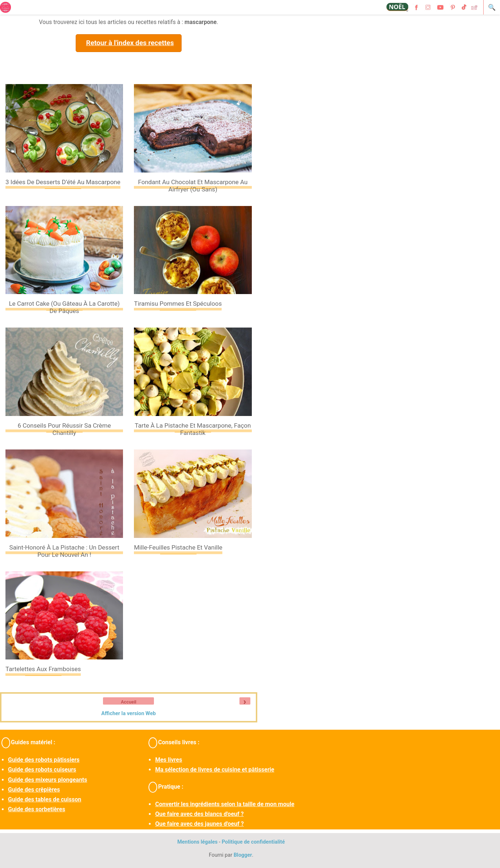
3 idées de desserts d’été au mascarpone (63, 182)
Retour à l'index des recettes (130, 43)
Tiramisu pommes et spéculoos (178, 304)
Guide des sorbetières (37, 809)
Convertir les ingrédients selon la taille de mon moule (225, 804)
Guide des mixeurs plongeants (47, 780)
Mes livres (168, 760)
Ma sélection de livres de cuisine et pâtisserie (215, 770)
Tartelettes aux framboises (43, 669)
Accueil (129, 702)
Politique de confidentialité (253, 842)
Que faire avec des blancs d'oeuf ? (199, 814)
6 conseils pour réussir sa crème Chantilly (64, 429)
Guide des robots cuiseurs (42, 770)
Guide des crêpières (34, 790)
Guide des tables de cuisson (45, 799)
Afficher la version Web (128, 714)
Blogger (243, 855)
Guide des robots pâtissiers (44, 760)
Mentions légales (197, 842)
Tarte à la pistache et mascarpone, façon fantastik (193, 429)
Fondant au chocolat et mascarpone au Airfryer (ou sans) (193, 186)
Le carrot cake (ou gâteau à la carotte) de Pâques (64, 307)
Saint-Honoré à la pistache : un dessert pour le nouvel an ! (64, 551)
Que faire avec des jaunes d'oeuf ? (199, 824)
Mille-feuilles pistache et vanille (178, 547)
